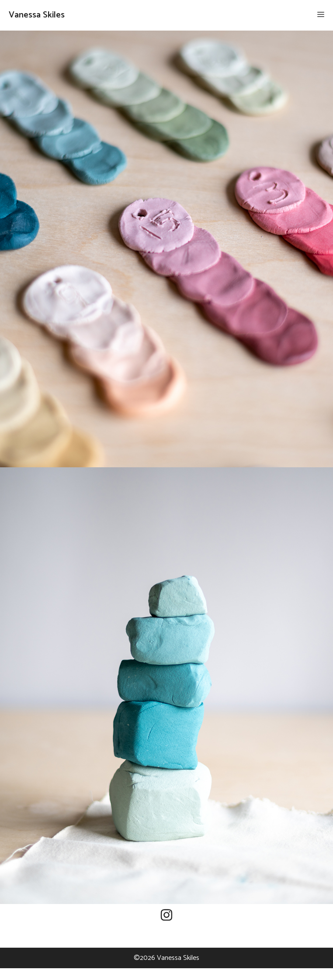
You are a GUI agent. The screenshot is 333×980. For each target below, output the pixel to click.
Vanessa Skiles (37, 15)
